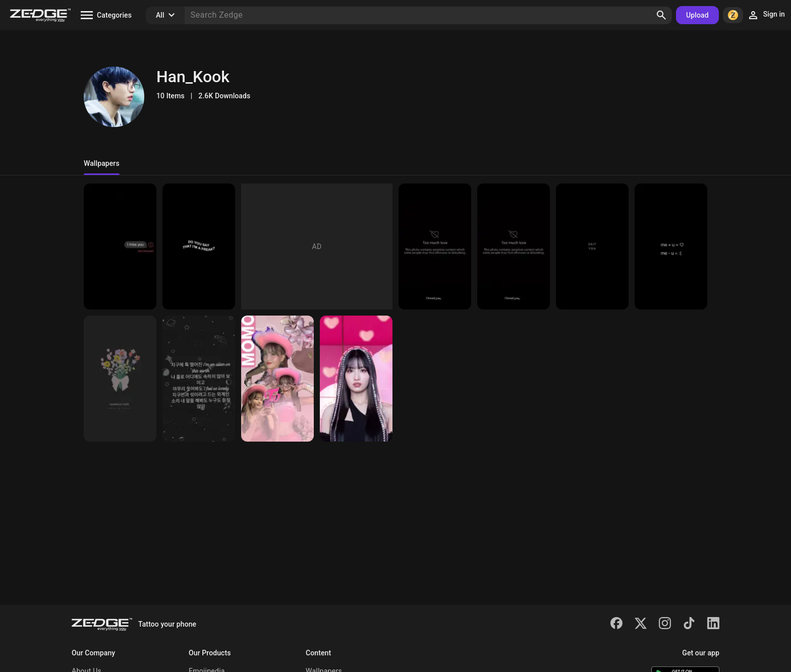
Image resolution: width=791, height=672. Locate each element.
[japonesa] (277, 379)
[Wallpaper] (435, 247)
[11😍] (120, 379)
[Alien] (199, 379)
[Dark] (120, 247)
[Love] (671, 247)
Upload (697, 15)
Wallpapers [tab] (102, 163)
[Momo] (356, 379)
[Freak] (199, 247)
